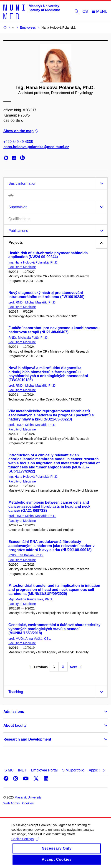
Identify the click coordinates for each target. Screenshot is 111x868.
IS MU (8, 770)
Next (76, 667)
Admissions (14, 712)
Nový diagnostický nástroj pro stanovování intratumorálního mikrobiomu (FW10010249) (46, 295)
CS (85, 11)
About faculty (15, 725)
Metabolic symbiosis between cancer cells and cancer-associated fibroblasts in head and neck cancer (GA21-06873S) (49, 506)
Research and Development (27, 739)
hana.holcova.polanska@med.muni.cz (36, 147)
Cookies (28, 803)
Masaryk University (28, 797)
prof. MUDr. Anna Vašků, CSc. (30, 639)
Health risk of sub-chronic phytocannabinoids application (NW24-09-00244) (48, 255)
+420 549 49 (18, 142)
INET (22, 770)
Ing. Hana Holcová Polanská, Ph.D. (33, 262)
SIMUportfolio (73, 770)
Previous (39, 667)
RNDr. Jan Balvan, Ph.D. (26, 555)
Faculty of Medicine (22, 267)
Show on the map (21, 131)
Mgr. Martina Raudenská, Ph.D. (31, 599)
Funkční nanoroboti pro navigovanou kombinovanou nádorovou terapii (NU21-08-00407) (54, 330)
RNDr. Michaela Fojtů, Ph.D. (28, 338)
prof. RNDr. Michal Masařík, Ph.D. (32, 302)
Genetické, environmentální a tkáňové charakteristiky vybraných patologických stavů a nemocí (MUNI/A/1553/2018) (54, 629)
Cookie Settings (25, 843)
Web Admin (11, 803)
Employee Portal (44, 770)
